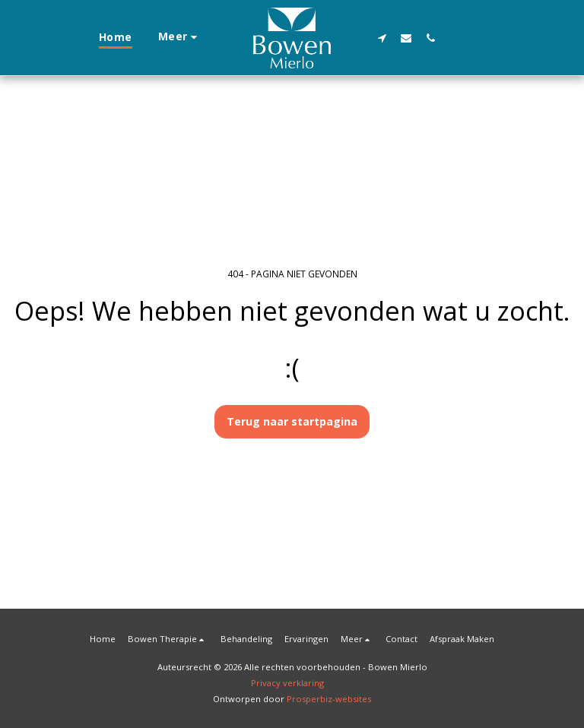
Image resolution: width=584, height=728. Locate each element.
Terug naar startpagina (292, 421)
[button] (382, 38)
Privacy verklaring (287, 683)
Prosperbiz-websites (329, 699)
